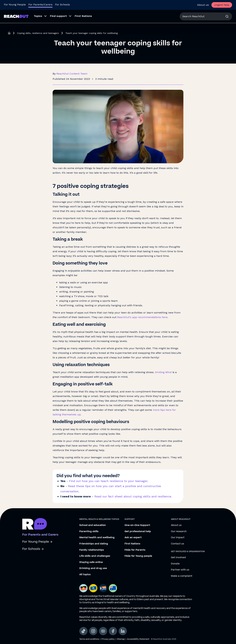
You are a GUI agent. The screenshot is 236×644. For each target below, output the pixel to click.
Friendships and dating (94, 544)
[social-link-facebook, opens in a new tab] (113, 631)
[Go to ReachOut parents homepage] (35, 524)
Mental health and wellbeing (97, 538)
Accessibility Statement (138, 639)
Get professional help (138, 531)
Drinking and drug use (93, 568)
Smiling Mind (163, 372)
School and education (93, 525)
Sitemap (121, 639)
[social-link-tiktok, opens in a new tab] (83, 631)
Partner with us (180, 570)
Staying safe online (91, 562)
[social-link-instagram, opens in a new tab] (93, 631)
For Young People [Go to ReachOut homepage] (15, 5)
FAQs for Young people (138, 556)
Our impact (178, 538)
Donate (175, 564)
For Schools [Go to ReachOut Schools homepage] (62, 5)
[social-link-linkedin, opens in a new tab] (123, 631)
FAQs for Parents (135, 550)
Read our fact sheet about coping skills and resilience (133, 496)
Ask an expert (133, 538)
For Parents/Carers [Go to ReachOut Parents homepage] (40, 5)
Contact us (177, 544)
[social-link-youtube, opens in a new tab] (103, 631)
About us (203, 5)
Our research (179, 531)
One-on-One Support (137, 525)
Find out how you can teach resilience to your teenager (108, 481)
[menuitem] (39, 16)
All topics (85, 575)
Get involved (178, 558)
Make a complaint (182, 576)
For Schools (33, 549)
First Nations (132, 544)
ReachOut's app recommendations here (142, 317)
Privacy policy (108, 639)
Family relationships (92, 550)
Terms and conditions (89, 639)
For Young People (37, 542)
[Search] (227, 16)
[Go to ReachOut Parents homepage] (16, 16)
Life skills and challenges (95, 556)
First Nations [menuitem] (83, 16)
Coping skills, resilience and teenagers (38, 33)
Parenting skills (89, 531)
